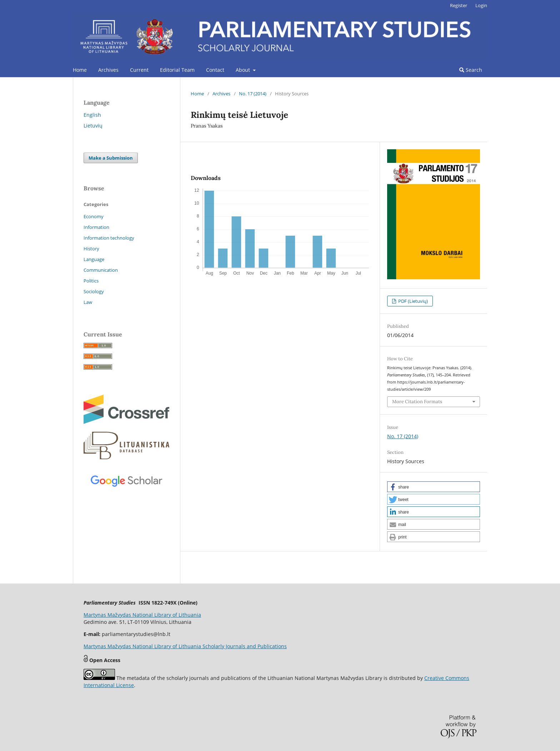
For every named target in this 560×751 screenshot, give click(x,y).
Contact (215, 70)
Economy (94, 216)
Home (80, 70)
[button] (434, 487)
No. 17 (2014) (253, 94)
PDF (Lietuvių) (412, 301)
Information (96, 227)
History (91, 249)
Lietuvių (93, 126)
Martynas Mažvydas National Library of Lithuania (142, 615)
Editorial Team (177, 70)
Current (139, 70)
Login (481, 5)
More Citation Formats (417, 402)
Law (88, 302)
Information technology (109, 238)
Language (94, 259)
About (244, 70)
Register (459, 5)
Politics (91, 281)
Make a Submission (111, 158)
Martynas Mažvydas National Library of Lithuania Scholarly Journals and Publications (185, 646)
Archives (108, 70)
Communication (101, 270)
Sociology (94, 291)
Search (471, 70)
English (92, 115)
